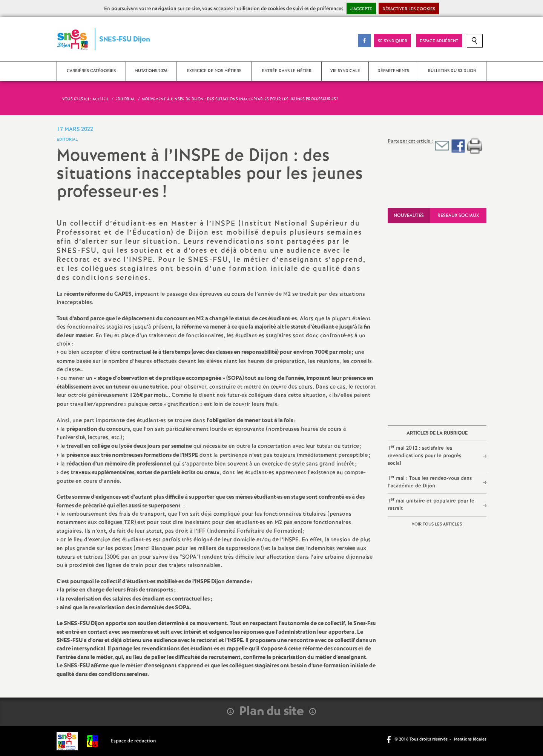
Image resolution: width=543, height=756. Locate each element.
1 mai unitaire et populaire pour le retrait (431, 504)
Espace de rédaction (133, 741)
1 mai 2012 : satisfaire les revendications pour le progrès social (424, 455)
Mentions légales (470, 739)
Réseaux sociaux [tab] (458, 216)
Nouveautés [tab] (409, 216)
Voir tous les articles (437, 524)
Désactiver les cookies (409, 9)
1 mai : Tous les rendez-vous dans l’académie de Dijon (430, 482)
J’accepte (361, 9)
